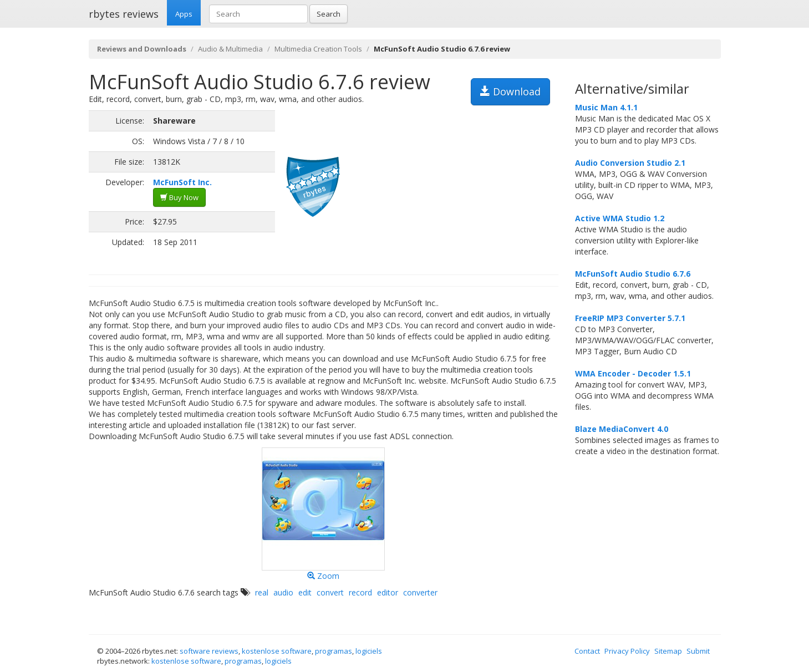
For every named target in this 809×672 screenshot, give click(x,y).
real (262, 592)
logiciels (369, 651)
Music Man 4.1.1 (606, 107)
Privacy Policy (627, 651)
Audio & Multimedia (230, 49)
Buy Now (179, 197)
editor (388, 592)
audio (283, 592)
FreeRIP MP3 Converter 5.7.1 (630, 318)
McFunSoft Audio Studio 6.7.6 (633, 274)
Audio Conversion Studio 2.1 (630, 163)
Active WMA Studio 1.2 (620, 218)
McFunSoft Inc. (182, 182)
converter (420, 592)
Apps (184, 14)
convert (330, 592)
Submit (698, 651)
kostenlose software (277, 651)
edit (305, 592)
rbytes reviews (124, 14)
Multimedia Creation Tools (318, 49)
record (360, 592)
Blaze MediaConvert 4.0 (622, 429)
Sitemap (668, 651)
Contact (587, 651)
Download (510, 91)
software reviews (209, 651)
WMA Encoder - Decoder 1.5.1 (633, 373)
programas (334, 651)
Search (329, 14)
